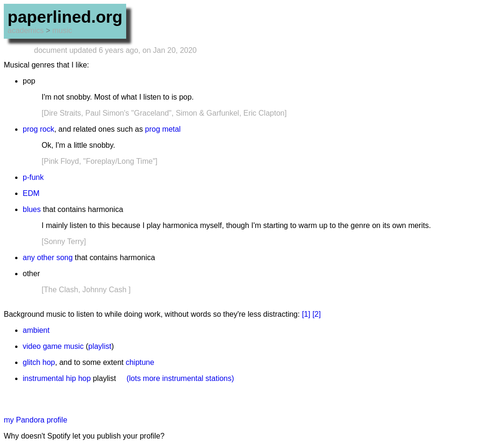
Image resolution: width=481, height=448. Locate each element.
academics (26, 30)
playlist (100, 346)
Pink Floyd (61, 161)
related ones (94, 129)
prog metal (163, 129)
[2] (317, 314)
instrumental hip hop (57, 378)
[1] (306, 314)
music (62, 30)
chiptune (140, 362)
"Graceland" (151, 113)
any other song (48, 258)
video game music (53, 346)
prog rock (39, 129)
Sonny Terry (64, 241)
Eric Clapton (264, 113)
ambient (36, 330)
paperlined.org (65, 17)
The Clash (61, 290)
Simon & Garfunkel (207, 113)
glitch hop (39, 362)
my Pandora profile (35, 420)
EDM (31, 193)
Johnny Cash (104, 290)
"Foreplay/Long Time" (119, 161)
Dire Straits (62, 113)
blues (32, 209)
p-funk (33, 177)
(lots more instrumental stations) (180, 378)
